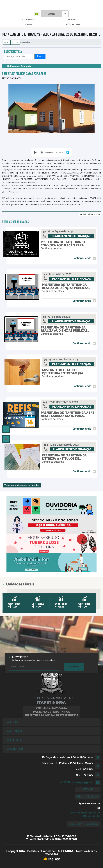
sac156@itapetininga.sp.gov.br (76, 782)
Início (6, 42)
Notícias (15, 42)
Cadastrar (74, 667)
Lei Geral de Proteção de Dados (84, 824)
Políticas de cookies (91, 816)
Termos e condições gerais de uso (84, 813)
